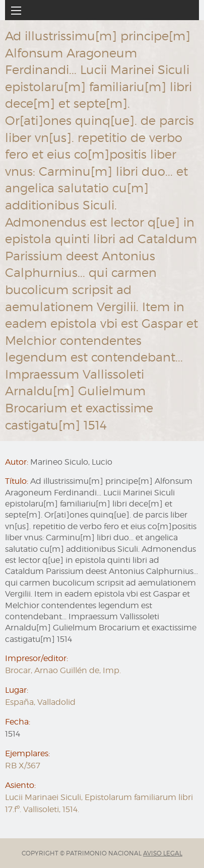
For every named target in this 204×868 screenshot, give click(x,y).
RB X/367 (23, 766)
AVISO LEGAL (163, 853)
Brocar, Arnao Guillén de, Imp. (63, 670)
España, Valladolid (40, 702)
